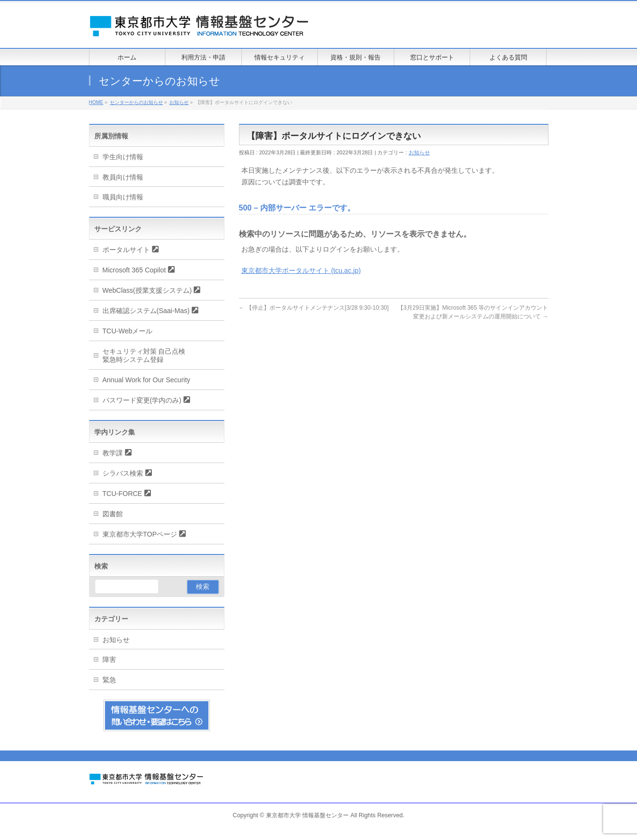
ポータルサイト (126, 250)
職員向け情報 (123, 197)
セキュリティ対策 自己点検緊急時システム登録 (144, 355)
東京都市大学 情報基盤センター (307, 815)
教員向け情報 (123, 177)
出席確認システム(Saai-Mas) (146, 311)
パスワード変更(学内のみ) (142, 400)
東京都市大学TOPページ (140, 534)
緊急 (109, 680)
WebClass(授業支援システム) (147, 290)
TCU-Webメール (128, 331)
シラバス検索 (123, 473)
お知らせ (419, 152)
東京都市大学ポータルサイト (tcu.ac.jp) (301, 270)
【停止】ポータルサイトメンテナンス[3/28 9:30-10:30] (314, 308)
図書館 (113, 514)
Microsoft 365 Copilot (134, 270)
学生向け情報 (123, 157)
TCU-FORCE (122, 494)
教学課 (113, 453)
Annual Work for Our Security (147, 380)
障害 (109, 660)
